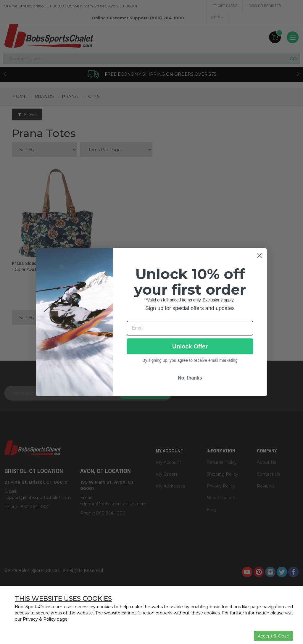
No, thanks (190, 378)
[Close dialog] (259, 256)
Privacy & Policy (39, 619)
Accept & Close (273, 636)
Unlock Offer (190, 346)
